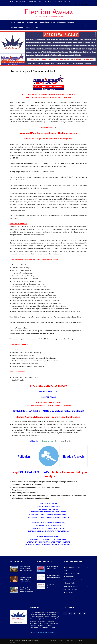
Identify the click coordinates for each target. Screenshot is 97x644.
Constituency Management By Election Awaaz (51, 586)
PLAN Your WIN (32, 22)
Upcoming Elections (48, 22)
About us (20, 22)
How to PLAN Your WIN (72, 574)
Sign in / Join (48, 1)
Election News (68, 592)
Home (13, 22)
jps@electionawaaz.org (46, 632)
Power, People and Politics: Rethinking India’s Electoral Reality (26, 568)
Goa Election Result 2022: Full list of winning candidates (25, 579)
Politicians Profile (69, 583)
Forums (60, 1)
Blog (55, 1)
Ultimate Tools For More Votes (74, 580)
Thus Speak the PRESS (65, 22)
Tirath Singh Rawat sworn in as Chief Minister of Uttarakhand (26, 590)
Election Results (17, 27)
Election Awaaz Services (72, 567)
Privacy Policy (70, 640)
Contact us (67, 1)
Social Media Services (71, 586)
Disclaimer (79, 640)
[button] (85, 25)
